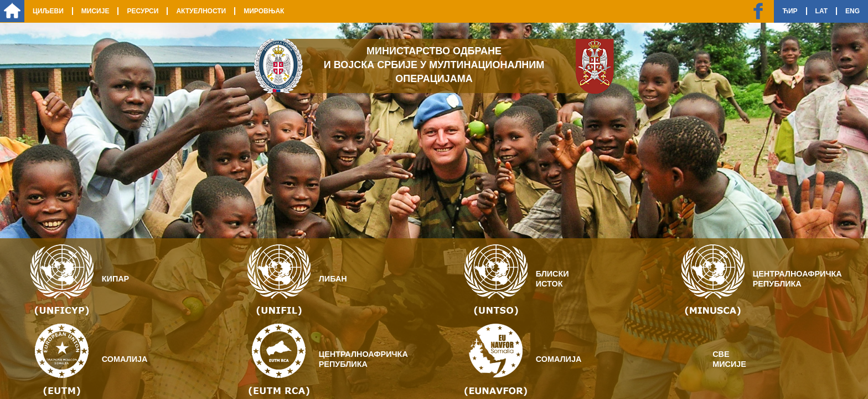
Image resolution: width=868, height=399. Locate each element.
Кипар (115, 279)
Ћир (790, 11)
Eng (852, 11)
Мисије (95, 11)
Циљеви (48, 11)
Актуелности (201, 11)
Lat (821, 11)
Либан (333, 279)
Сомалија (125, 359)
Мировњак (264, 11)
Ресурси (143, 11)
